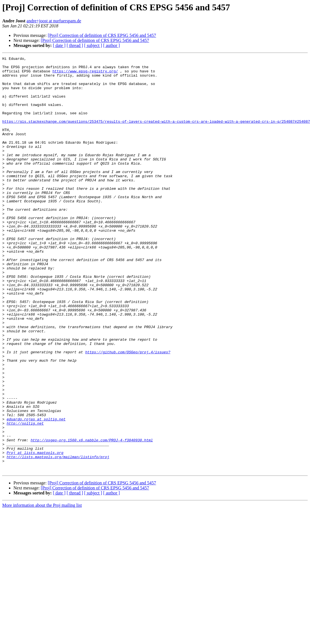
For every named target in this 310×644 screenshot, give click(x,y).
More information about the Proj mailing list (42, 588)
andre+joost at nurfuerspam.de (54, 21)
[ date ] (59, 45)
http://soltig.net (25, 497)
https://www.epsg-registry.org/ (85, 74)
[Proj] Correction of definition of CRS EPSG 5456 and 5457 (102, 35)
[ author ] (112, 45)
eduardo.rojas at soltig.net (36, 492)
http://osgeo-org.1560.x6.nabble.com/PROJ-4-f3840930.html (92, 517)
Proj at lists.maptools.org (35, 532)
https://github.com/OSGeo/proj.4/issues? (128, 411)
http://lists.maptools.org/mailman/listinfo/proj (58, 537)
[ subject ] (93, 45)
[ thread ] (75, 45)
